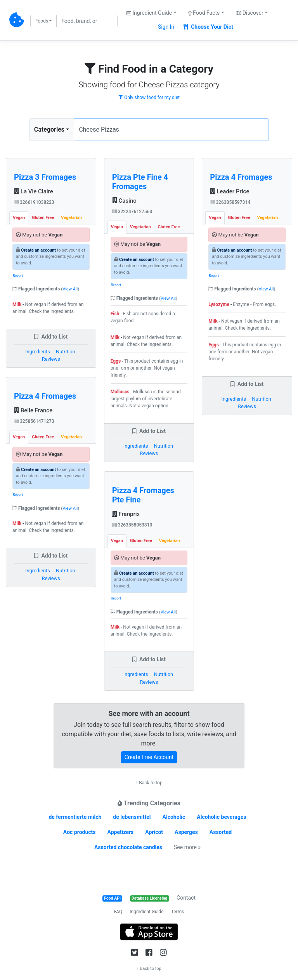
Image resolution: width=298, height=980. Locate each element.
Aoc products (80, 832)
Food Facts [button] (204, 13)
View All (70, 289)
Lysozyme (219, 304)
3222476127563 (132, 212)
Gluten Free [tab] (43, 218)
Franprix (126, 514)
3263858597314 (230, 202)
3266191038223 (34, 202)
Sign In (166, 27)
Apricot (154, 832)
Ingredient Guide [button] (149, 13)
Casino (124, 201)
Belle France (33, 410)
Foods (42, 21)
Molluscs (120, 392)
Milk (17, 304)
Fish (115, 314)
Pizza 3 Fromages (45, 177)
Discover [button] (250, 13)
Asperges (186, 832)
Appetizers (120, 832)
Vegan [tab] (19, 218)
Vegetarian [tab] (71, 218)
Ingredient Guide (146, 912)
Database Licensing (149, 898)
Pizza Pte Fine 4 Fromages (140, 182)
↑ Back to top (149, 783)
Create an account (38, 250)
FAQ (118, 912)
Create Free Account (149, 757)
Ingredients (38, 352)
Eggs (116, 361)
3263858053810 (132, 525)
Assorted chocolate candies (128, 847)
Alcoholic (174, 817)
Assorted (221, 832)
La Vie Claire (34, 191)
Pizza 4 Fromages (45, 396)
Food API (112, 898)
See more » (187, 847)
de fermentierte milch (75, 817)
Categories (49, 129)
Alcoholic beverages (221, 817)
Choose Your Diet (208, 27)
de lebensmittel (132, 817)
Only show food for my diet (149, 97)
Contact (186, 898)
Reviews (51, 359)
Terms (178, 912)
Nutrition (65, 352)
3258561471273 (34, 421)
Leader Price (230, 191)
